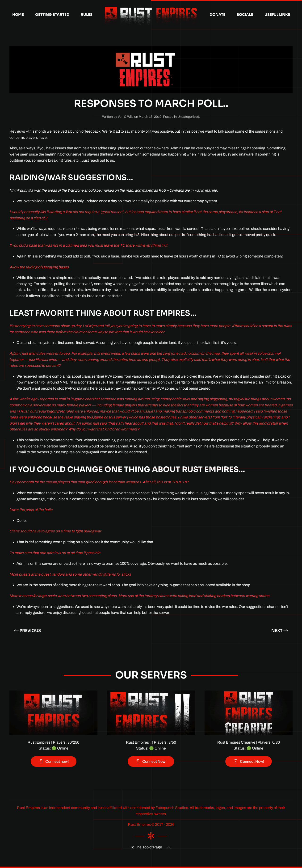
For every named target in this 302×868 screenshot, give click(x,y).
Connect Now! (151, 761)
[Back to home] (151, 15)
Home (18, 15)
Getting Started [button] (52, 15)
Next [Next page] (280, 631)
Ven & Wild (126, 117)
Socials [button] (245, 15)
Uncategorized (188, 117)
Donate (217, 15)
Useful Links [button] (277, 15)
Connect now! (54, 761)
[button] (169, 847)
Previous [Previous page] (27, 631)
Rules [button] (87, 15)
